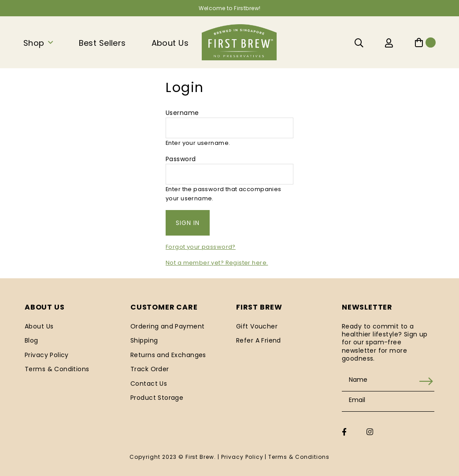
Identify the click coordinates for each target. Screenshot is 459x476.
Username (182, 113)
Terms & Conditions (57, 369)
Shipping (144, 340)
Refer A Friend (259, 340)
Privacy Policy (47, 355)
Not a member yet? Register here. (217, 263)
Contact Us (149, 384)
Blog (31, 340)
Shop (34, 43)
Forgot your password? (201, 247)
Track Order (150, 369)
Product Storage (157, 398)
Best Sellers (102, 43)
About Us (170, 43)
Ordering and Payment (167, 326)
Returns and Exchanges (168, 355)
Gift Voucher (257, 326)
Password (181, 159)
